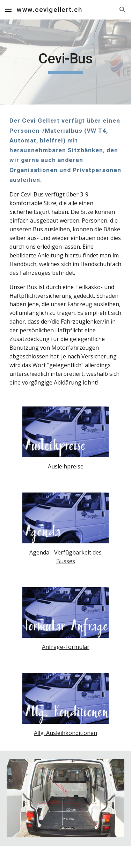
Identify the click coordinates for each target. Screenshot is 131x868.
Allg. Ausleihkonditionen (65, 733)
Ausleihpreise (66, 466)
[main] (66, 62)
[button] (8, 10)
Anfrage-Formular (66, 647)
